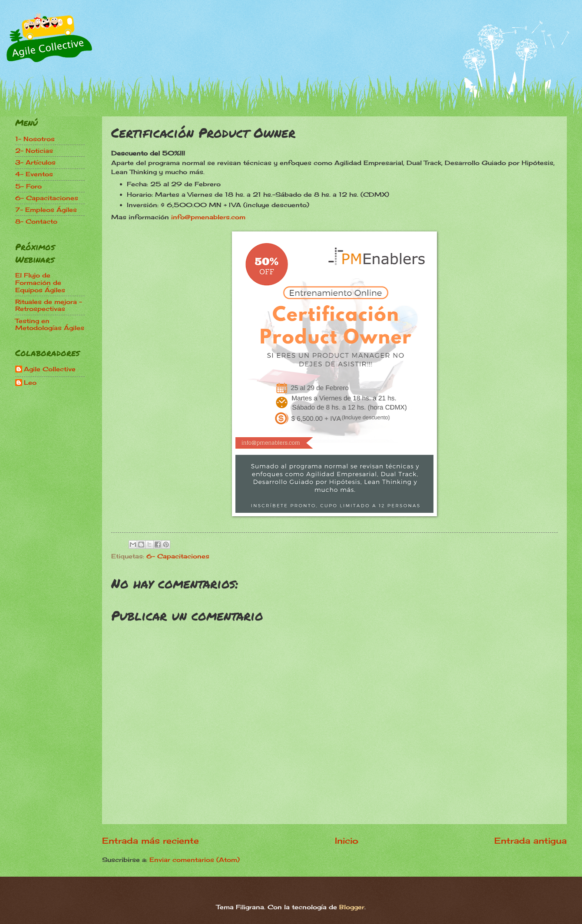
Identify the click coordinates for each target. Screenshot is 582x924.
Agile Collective (50, 369)
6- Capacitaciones (178, 556)
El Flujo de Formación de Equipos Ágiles (40, 282)
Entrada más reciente (150, 841)
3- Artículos (35, 162)
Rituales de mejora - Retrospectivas (49, 305)
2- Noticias (34, 150)
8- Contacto (36, 221)
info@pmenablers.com (208, 217)
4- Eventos (34, 174)
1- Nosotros (35, 139)
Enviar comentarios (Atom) (195, 860)
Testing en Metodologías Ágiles (50, 324)
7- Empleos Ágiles (46, 210)
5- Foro (28, 186)
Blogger (352, 907)
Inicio (347, 841)
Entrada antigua (531, 841)
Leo (30, 383)
